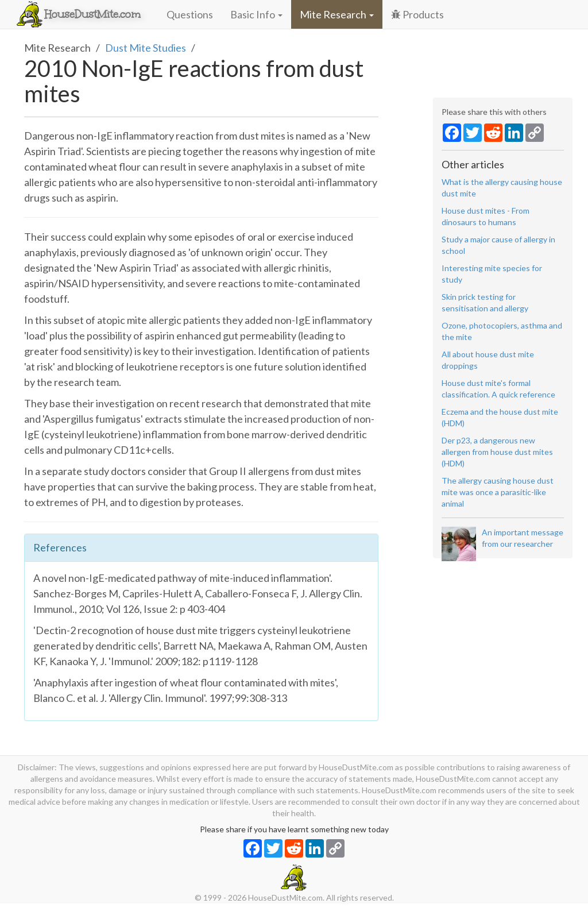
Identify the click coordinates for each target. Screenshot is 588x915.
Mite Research (337, 14)
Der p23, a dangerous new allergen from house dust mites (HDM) (497, 452)
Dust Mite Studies (146, 48)
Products (417, 14)
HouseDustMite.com (92, 14)
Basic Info (256, 14)
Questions (190, 14)
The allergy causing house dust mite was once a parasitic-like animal (498, 492)
